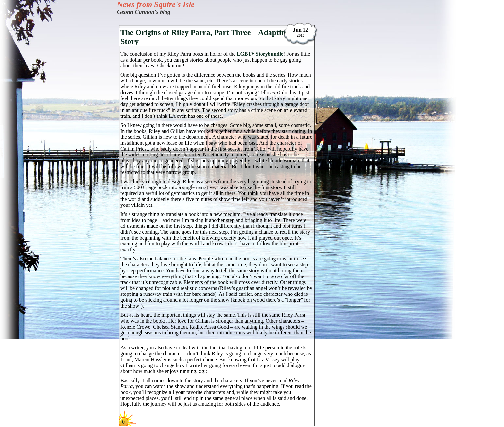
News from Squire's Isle (156, 4)
